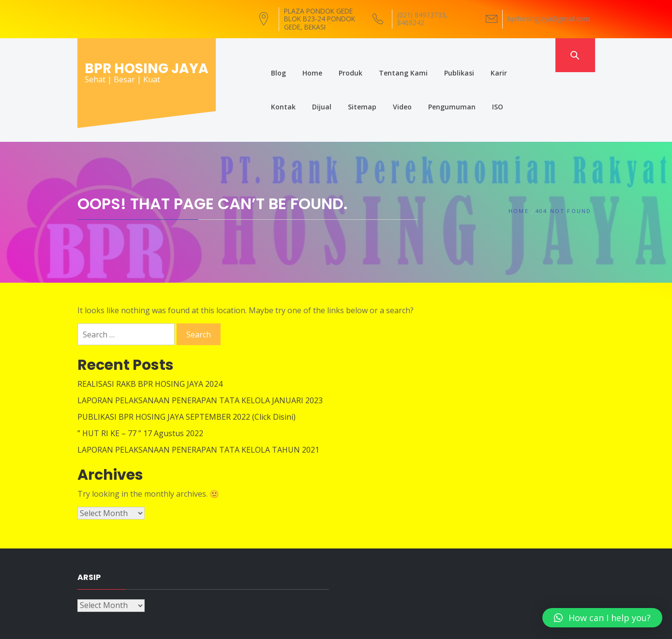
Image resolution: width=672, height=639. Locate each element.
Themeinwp (448, 623)
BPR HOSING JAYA (147, 68)
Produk (333, 55)
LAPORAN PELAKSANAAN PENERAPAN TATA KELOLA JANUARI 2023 (200, 365)
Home (294, 55)
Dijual (263, 89)
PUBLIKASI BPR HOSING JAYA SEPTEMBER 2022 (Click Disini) (187, 381)
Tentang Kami (385, 55)
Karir (481, 55)
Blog (261, 55)
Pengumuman (393, 89)
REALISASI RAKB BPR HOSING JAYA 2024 (150, 348)
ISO (439, 89)
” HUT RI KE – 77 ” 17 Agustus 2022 (140, 397)
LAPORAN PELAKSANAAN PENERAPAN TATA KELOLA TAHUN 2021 (198, 414)
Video (343, 89)
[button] (602, 618)
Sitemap (303, 89)
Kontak (518, 55)
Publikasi (441, 55)
